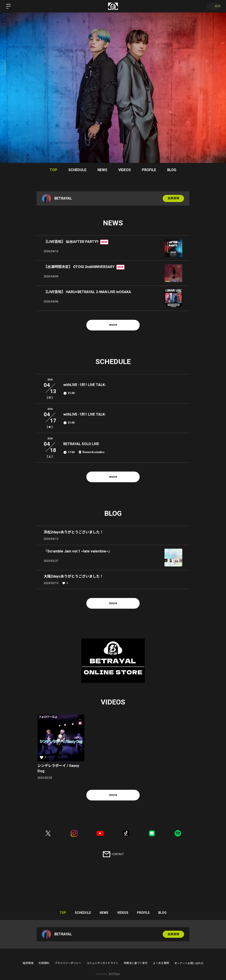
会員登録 (173, 198)
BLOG (172, 170)
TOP (54, 170)
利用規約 (44, 963)
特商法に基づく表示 (136, 963)
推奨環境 (28, 963)
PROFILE (149, 170)
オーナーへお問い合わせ (189, 963)
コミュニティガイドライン (102, 963)
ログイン (213, 6)
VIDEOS (125, 170)
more (113, 325)
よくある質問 (161, 963)
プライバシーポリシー (68, 963)
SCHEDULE (77, 170)
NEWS (102, 170)
